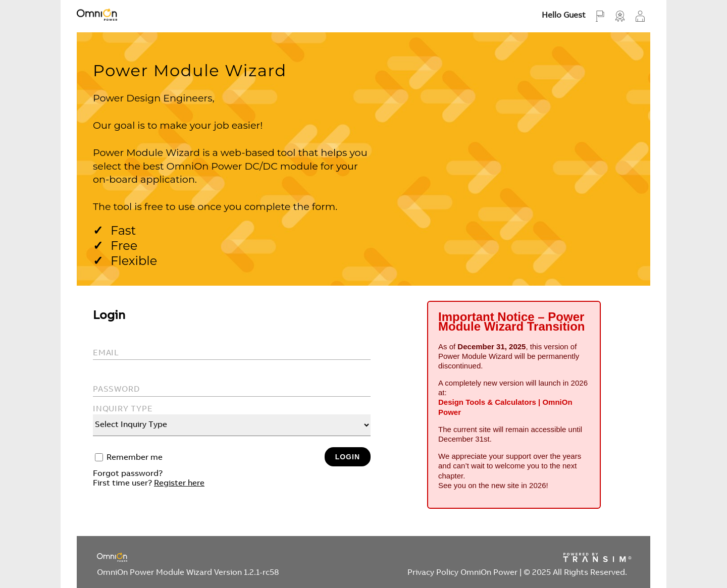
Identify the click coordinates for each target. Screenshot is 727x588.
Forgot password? (128, 474)
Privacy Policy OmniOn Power (463, 573)
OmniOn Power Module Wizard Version (188, 573)
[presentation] (170, 516)
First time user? (149, 484)
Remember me (135, 458)
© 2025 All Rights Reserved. (575, 573)
